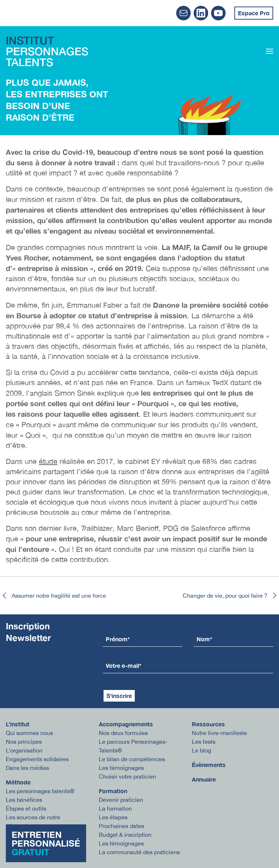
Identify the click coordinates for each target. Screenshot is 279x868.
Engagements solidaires (37, 759)
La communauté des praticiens (139, 852)
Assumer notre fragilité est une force (53, 596)
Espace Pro (254, 13)
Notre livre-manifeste (219, 733)
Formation (113, 791)
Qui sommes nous (29, 733)
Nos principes (24, 742)
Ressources (208, 724)
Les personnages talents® (40, 791)
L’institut (18, 724)
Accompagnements (126, 724)
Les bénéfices (24, 800)
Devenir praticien (121, 800)
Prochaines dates (122, 826)
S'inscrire (119, 696)
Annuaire (204, 779)
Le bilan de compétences (132, 759)
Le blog (201, 750)
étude (48, 461)
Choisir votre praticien (128, 776)
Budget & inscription (125, 835)
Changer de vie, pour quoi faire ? (231, 596)
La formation (115, 808)
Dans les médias (27, 768)
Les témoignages (121, 768)
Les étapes (113, 817)
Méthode (18, 782)
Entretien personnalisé (46, 843)
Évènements (209, 765)
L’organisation (24, 750)
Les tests (204, 742)
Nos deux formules (123, 733)
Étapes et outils (26, 808)
